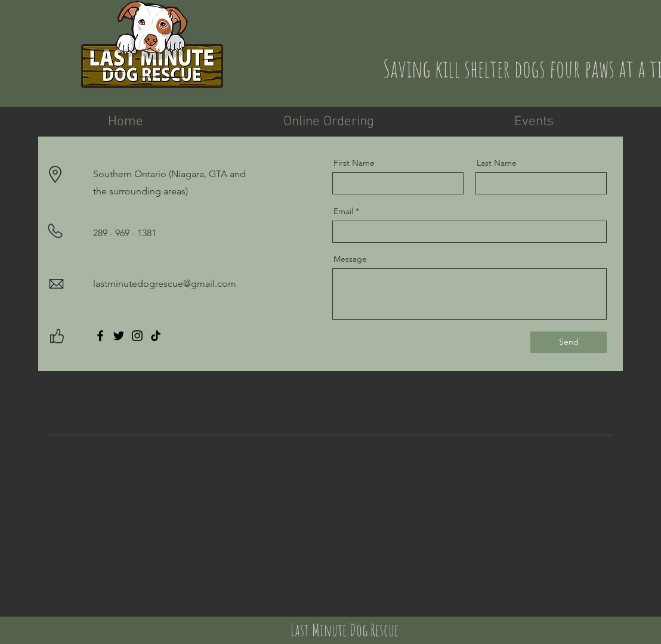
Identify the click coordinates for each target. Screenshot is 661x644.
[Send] (569, 342)
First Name (354, 163)
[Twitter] (119, 336)
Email (343, 211)
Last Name (497, 163)
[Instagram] (137, 336)
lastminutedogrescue (138, 284)
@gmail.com (210, 284)
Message (350, 259)
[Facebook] (100, 336)
